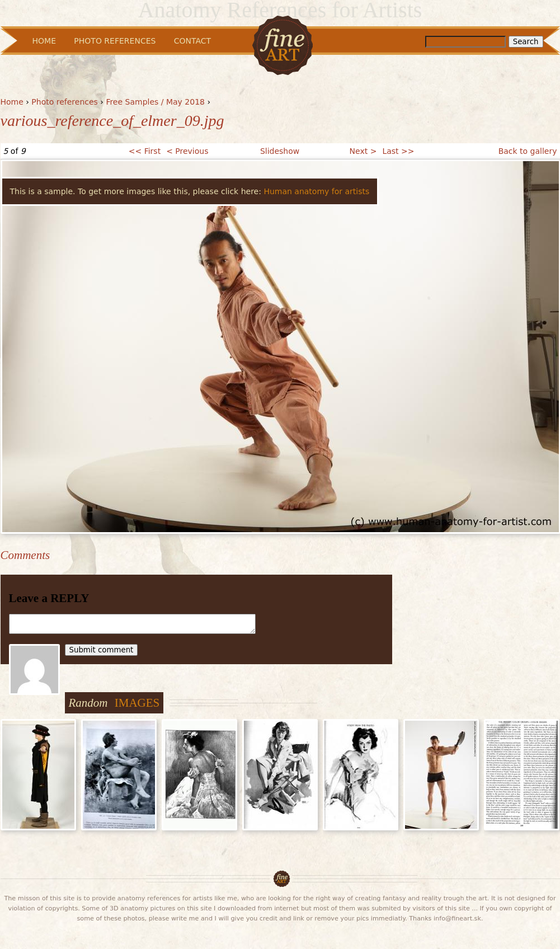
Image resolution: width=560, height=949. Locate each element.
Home (12, 102)
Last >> (398, 151)
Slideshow (280, 151)
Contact (192, 41)
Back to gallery (528, 151)
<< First (145, 151)
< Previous (187, 151)
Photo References (115, 41)
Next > (363, 151)
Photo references (65, 102)
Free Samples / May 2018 (155, 102)
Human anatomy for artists (316, 191)
